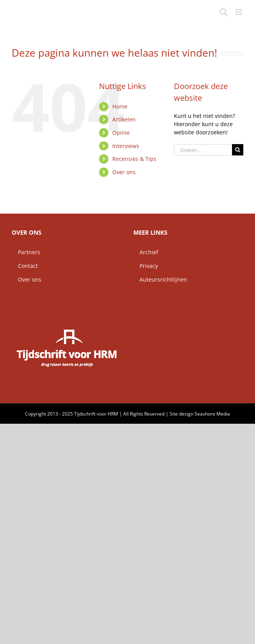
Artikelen (124, 119)
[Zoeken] (238, 150)
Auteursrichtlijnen (160, 279)
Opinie (121, 133)
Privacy (146, 266)
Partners (26, 252)
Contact (25, 266)
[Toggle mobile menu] (239, 12)
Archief (146, 252)
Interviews (126, 146)
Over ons (124, 172)
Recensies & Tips (134, 159)
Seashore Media (212, 414)
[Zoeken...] (203, 150)
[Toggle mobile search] (223, 12)
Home (120, 106)
